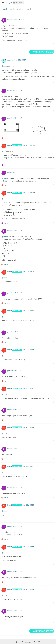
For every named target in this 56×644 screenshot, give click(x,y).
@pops (4, 66)
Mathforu (18, 3)
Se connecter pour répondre (42, 52)
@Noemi (5, 178)
